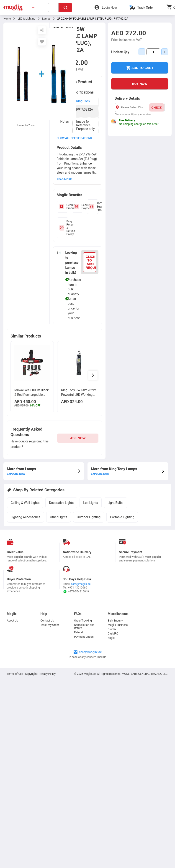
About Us (12, 621)
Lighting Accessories (26, 517)
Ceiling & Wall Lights (25, 503)
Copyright (31, 674)
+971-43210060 (77, 588)
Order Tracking (83, 621)
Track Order (145, 8)
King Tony (83, 101)
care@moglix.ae (81, 584)
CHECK (157, 108)
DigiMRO (113, 634)
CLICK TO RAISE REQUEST (91, 262)
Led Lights (91, 503)
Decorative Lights (61, 503)
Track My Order (50, 625)
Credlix (112, 629)
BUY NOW (140, 84)
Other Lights (59, 517)
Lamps (46, 19)
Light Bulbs (116, 503)
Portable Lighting (122, 517)
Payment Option (84, 637)
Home (7, 19)
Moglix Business (118, 625)
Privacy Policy (47, 674)
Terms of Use (15, 674)
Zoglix (111, 638)
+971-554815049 (76, 591)
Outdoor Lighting (89, 517)
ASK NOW (78, 438)
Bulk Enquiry (115, 621)
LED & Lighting (26, 19)
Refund (78, 632)
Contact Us (47, 621)
